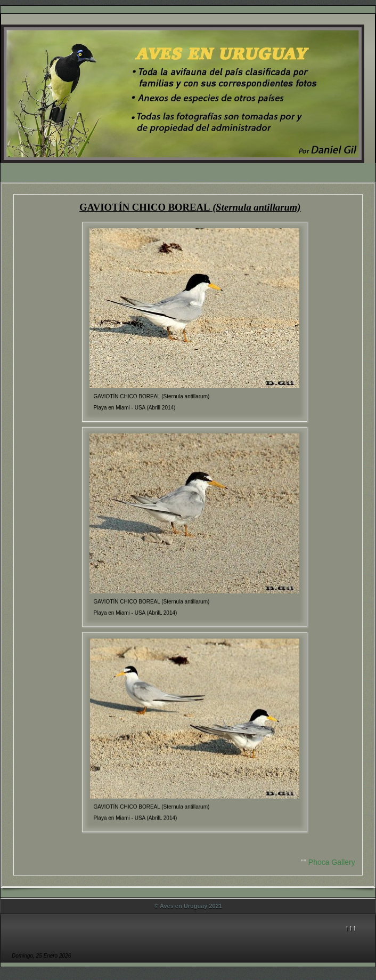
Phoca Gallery (332, 862)
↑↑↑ (351, 928)
